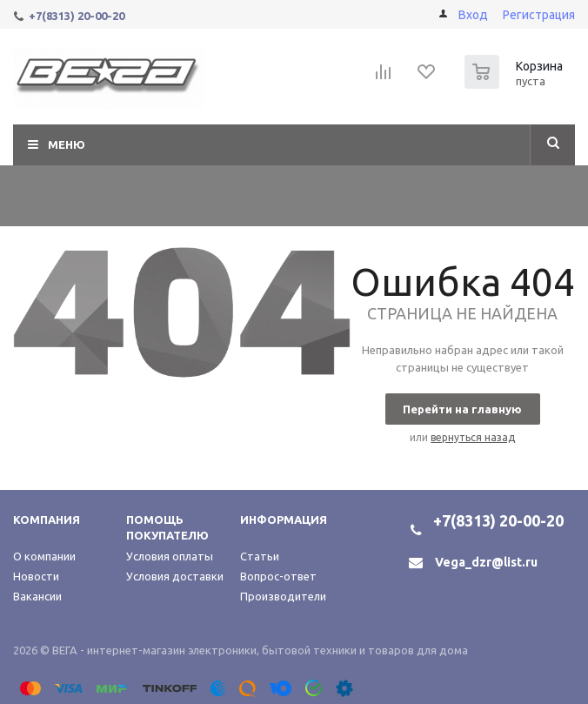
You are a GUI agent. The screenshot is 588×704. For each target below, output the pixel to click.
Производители (283, 596)
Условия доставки (175, 576)
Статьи (260, 556)
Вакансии (37, 596)
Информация (284, 520)
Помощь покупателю (167, 527)
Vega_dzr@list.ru (486, 562)
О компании (44, 556)
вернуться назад (473, 437)
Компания (47, 520)
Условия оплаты (170, 556)
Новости (36, 576)
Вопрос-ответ (278, 576)
